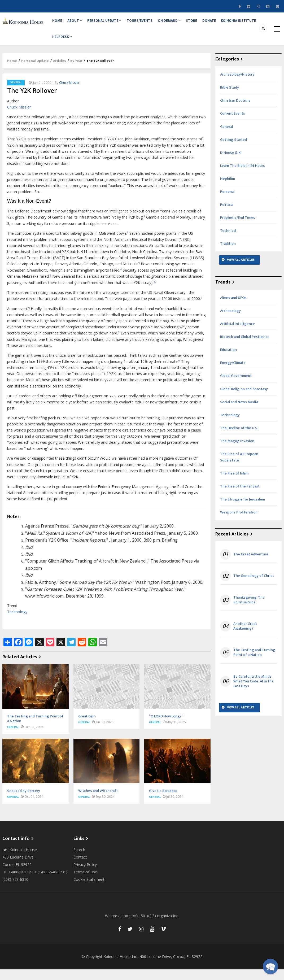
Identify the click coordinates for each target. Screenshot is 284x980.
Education (228, 361)
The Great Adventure (251, 565)
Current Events (233, 124)
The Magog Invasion (237, 452)
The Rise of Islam (234, 484)
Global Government (236, 387)
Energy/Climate (233, 374)
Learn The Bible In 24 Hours (243, 176)
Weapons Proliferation (239, 523)
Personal (227, 202)
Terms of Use (85, 883)
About (79, 23)
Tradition (228, 254)
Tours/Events (147, 23)
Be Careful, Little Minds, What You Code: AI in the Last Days (254, 692)
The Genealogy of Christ (254, 587)
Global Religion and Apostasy (244, 400)
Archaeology (230, 321)
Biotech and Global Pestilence (245, 348)
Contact (80, 868)
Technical (228, 241)
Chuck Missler (69, 93)
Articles (60, 71)
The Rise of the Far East (240, 497)
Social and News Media (239, 413)
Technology (17, 623)
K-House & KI (231, 163)
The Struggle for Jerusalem (243, 510)
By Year (76, 71)
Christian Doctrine (235, 111)
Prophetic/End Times (238, 228)
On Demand (179, 23)
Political (227, 215)
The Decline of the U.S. (239, 439)
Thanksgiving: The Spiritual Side (249, 611)
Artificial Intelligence (237, 334)
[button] (270, 966)
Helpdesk (64, 45)
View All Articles (241, 271)
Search (79, 860)
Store (204, 23)
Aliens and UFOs (233, 308)
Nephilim (228, 189)
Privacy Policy (85, 875)
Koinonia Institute (255, 23)
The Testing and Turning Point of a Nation (254, 663)
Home (59, 23)
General (16, 93)
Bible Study (230, 98)
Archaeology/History (237, 85)
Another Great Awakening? (245, 637)
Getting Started (233, 150)
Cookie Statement (89, 890)
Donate (224, 23)
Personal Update (110, 23)
